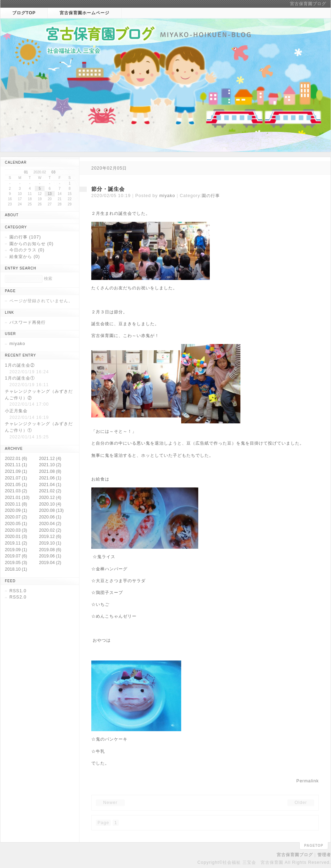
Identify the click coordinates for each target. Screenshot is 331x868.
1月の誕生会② (20, 365)
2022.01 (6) (16, 459)
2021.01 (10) (17, 498)
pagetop (314, 846)
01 (26, 172)
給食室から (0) (25, 257)
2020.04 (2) (50, 524)
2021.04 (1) (50, 485)
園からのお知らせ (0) (32, 244)
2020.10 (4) (50, 504)
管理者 (324, 855)
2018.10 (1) (16, 569)
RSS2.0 (18, 597)
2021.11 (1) (16, 465)
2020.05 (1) (16, 524)
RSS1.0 (18, 591)
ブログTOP (24, 13)
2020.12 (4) (50, 498)
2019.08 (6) (50, 550)
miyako (167, 196)
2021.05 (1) (16, 485)
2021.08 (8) (50, 471)
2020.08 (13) (51, 510)
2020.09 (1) (16, 510)
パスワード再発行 (28, 322)
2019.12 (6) (50, 537)
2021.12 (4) (50, 459)
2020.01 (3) (16, 537)
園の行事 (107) (25, 237)
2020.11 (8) (16, 504)
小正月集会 (16, 411)
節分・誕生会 (108, 189)
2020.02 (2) (50, 530)
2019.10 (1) (50, 543)
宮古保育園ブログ (308, 4)
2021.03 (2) (16, 491)
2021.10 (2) (50, 465)
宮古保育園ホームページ (84, 13)
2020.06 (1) (50, 517)
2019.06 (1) (50, 556)
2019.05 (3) (16, 563)
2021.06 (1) (50, 478)
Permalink (308, 781)
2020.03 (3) (16, 530)
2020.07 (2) (16, 517)
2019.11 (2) (16, 543)
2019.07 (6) (16, 556)
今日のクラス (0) (27, 250)
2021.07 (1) (16, 478)
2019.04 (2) (50, 563)
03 (53, 172)
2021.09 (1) (16, 471)
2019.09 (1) (16, 550)
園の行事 (211, 196)
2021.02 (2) (50, 491)
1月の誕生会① (20, 378)
